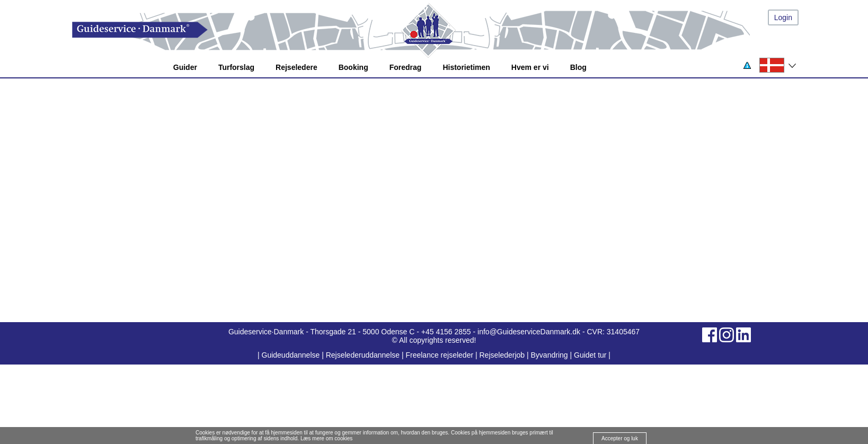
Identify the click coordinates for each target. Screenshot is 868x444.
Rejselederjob (502, 355)
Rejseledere (296, 67)
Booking (353, 67)
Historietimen (466, 67)
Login (783, 17)
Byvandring (550, 355)
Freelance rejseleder (439, 355)
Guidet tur (590, 355)
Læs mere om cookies (326, 438)
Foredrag (406, 67)
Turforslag (236, 67)
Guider (185, 67)
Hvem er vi (530, 67)
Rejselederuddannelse (364, 355)
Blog (578, 67)
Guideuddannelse (292, 355)
